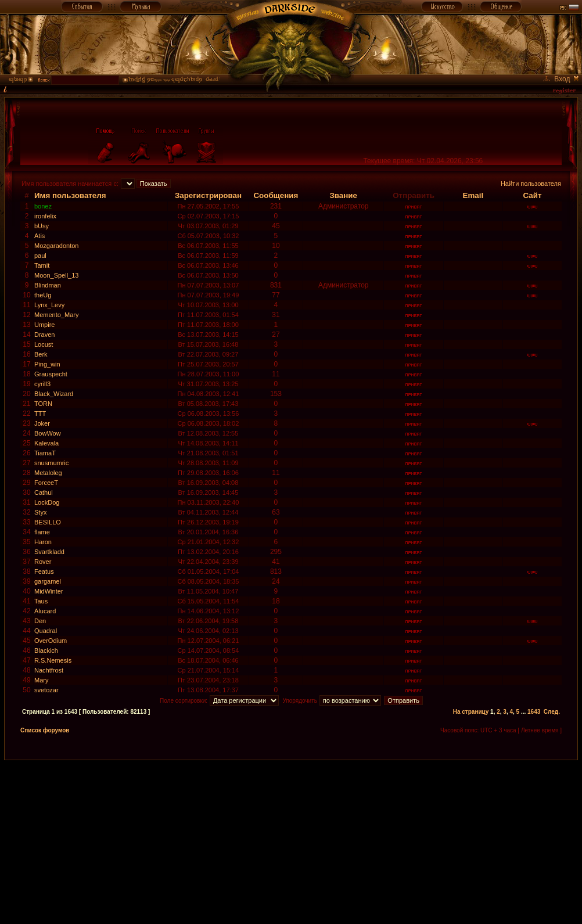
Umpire (44, 325)
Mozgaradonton (56, 246)
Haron (43, 542)
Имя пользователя (70, 195)
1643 (534, 712)
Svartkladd (49, 552)
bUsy (42, 226)
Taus (41, 601)
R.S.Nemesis (53, 660)
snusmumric (51, 463)
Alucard (45, 611)
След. (552, 712)
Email (473, 195)
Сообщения (276, 195)
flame (42, 532)
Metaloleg (48, 473)
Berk (41, 354)
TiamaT (45, 453)
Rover (43, 562)
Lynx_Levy (49, 305)
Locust (44, 344)
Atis (39, 236)
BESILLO (48, 522)
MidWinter (49, 591)
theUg (43, 295)
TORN (43, 404)
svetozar (46, 690)
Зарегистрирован (208, 195)
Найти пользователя (531, 184)
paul (40, 256)
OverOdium (51, 641)
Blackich (46, 650)
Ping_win (47, 364)
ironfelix (45, 216)
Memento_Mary (56, 315)
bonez (43, 206)
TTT (40, 414)
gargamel (48, 581)
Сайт (532, 195)
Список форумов (45, 730)
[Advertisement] (291, 842)
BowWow (48, 433)
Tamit (42, 265)
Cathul (44, 492)
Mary (41, 680)
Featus (44, 571)
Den (40, 621)
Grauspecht (51, 374)
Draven (44, 335)
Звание (343, 195)
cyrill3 (42, 384)
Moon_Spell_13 (56, 275)
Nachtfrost (49, 670)
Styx (40, 512)
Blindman (48, 285)
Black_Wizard (54, 394)
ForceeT (46, 483)
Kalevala (46, 443)
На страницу (471, 712)
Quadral (46, 631)
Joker (42, 423)
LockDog (47, 502)
